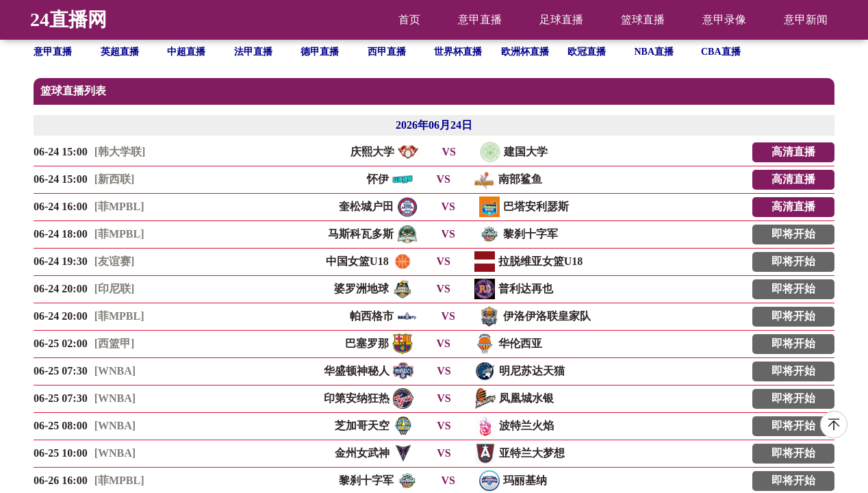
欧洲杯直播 (525, 52)
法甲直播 (253, 52)
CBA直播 (721, 52)
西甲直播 (387, 52)
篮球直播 (643, 20)
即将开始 (793, 234)
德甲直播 (320, 52)
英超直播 (120, 52)
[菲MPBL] (119, 206)
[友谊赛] (115, 261)
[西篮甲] (115, 343)
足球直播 (561, 20)
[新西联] (115, 179)
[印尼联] (115, 289)
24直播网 (68, 20)
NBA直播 (654, 52)
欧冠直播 (587, 52)
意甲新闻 (806, 20)
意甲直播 (480, 20)
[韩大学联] (120, 152)
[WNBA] (115, 371)
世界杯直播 (458, 52)
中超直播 (186, 52)
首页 (409, 20)
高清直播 (793, 152)
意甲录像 (724, 20)
